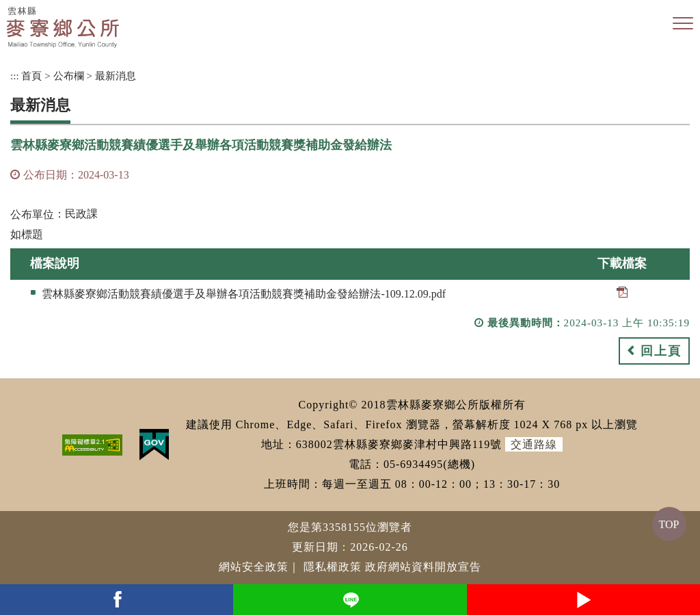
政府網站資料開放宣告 (423, 567)
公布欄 (69, 76)
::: (15, 76)
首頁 (31, 76)
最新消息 (116, 76)
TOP (669, 524)
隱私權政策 (333, 567)
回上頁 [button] (661, 351)
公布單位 (32, 214)
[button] (683, 24)
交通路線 (534, 444)
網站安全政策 (254, 567)
